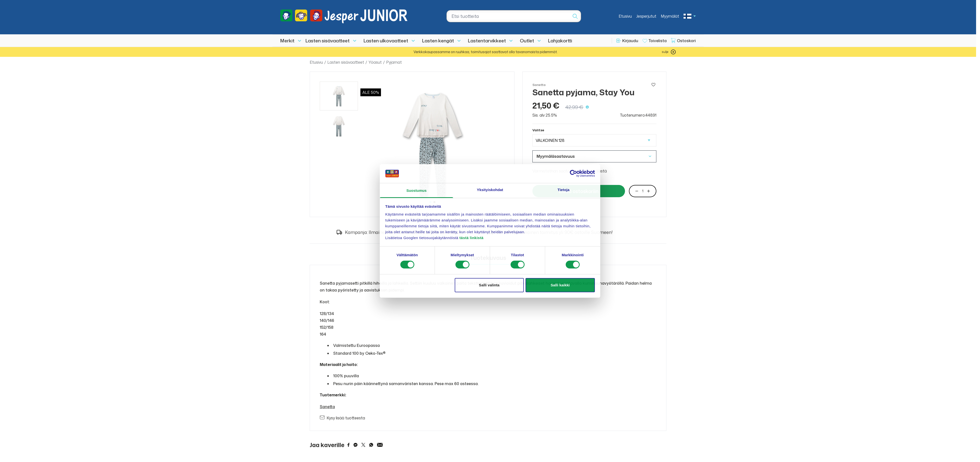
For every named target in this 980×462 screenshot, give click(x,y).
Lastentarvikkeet (487, 41)
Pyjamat (394, 62)
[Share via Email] (380, 445)
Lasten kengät (438, 41)
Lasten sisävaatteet (328, 41)
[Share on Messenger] (355, 445)
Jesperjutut (646, 16)
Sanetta (327, 407)
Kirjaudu (630, 41)
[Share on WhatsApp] (371, 445)
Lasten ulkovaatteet (386, 41)
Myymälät (670, 16)
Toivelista (658, 41)
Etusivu (625, 16)
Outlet (527, 41)
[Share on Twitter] (363, 445)
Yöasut (375, 62)
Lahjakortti (560, 41)
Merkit (287, 41)
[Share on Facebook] (349, 445)
